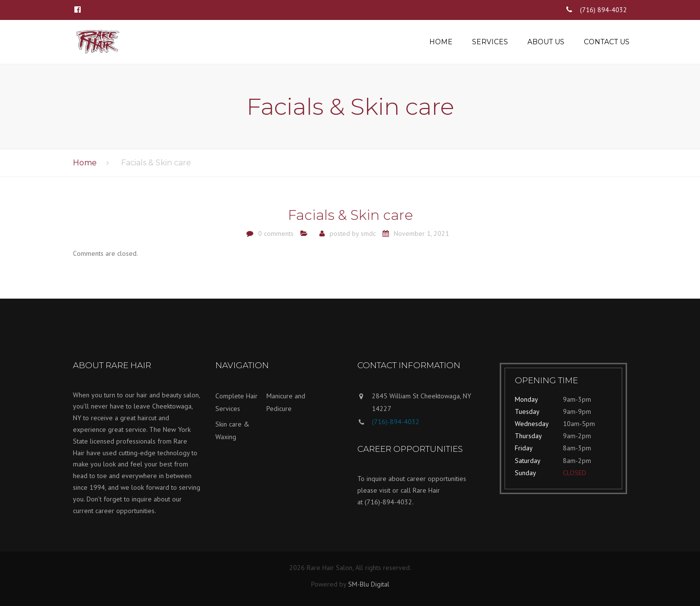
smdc (368, 233)
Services (490, 42)
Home (441, 42)
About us (546, 42)
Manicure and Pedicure (286, 402)
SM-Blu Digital (369, 584)
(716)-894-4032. (389, 502)
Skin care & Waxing (232, 431)
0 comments (276, 233)
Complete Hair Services (236, 402)
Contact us (607, 42)
